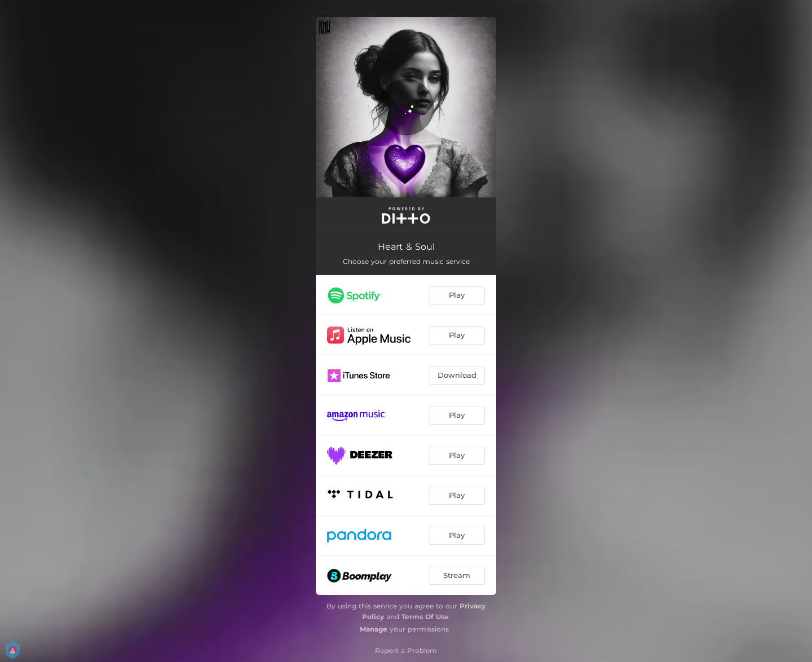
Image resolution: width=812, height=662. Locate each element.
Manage (374, 629)
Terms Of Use (425, 617)
